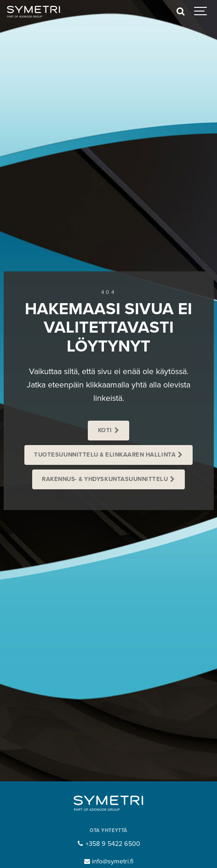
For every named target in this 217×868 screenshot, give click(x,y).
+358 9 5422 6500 (108, 844)
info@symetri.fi (108, 861)
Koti (105, 430)
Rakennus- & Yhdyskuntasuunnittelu (105, 479)
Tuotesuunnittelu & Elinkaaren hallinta (105, 455)
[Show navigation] (201, 12)
